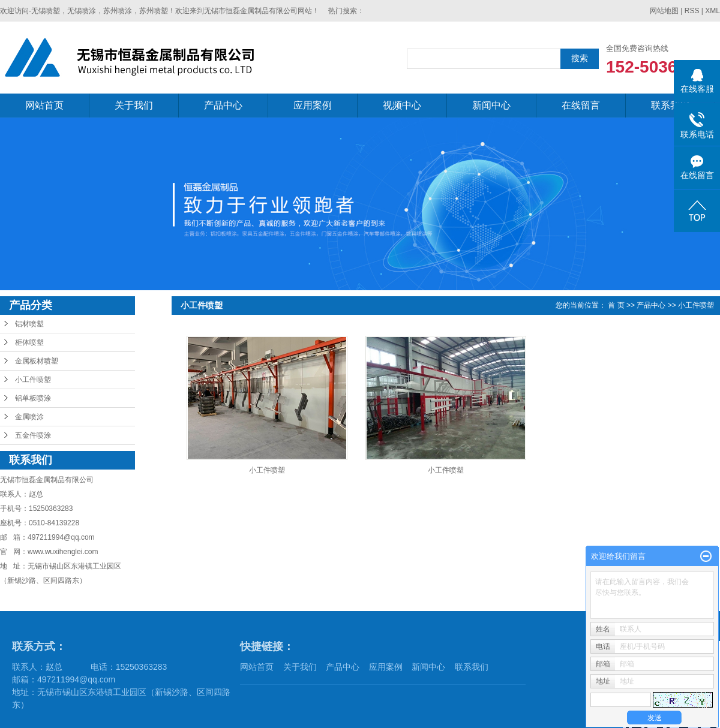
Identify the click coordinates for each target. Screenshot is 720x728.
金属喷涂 (29, 417)
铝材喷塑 (29, 324)
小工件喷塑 (33, 380)
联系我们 (670, 105)
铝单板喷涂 (33, 398)
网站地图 (664, 11)
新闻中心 (491, 105)
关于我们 (134, 105)
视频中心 (402, 105)
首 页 (616, 305)
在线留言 (581, 105)
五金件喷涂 (33, 435)
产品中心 (223, 105)
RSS (692, 11)
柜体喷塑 (29, 342)
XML (712, 11)
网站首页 (44, 105)
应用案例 (313, 105)
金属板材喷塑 (37, 361)
